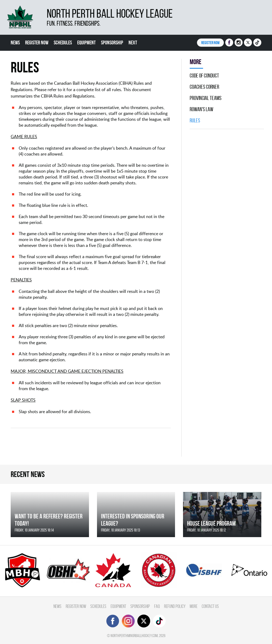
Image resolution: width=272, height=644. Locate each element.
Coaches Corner (204, 87)
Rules (195, 121)
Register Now (37, 42)
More (194, 606)
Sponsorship (112, 42)
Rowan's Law (201, 109)
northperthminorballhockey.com (134, 636)
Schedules (63, 42)
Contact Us (210, 606)
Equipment (86, 42)
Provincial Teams (206, 98)
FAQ (157, 606)
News (15, 42)
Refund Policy (175, 606)
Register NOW (210, 43)
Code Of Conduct (204, 76)
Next (133, 42)
